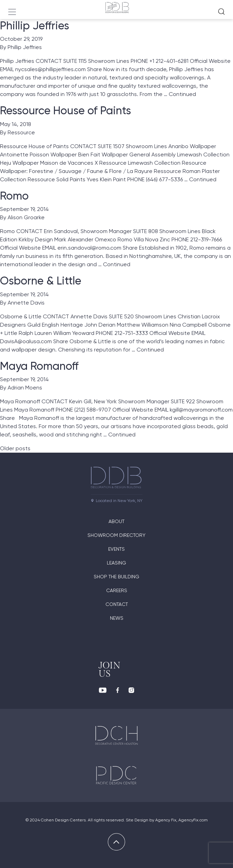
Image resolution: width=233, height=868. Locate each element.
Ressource (21, 132)
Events (116, 549)
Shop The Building (116, 577)
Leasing (116, 563)
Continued (182, 94)
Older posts (15, 448)
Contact (117, 604)
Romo (14, 196)
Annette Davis (26, 303)
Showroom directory (116, 535)
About (116, 521)
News (117, 618)
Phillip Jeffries (35, 26)
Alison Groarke (26, 217)
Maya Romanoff (39, 366)
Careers (117, 590)
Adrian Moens (25, 388)
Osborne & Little (41, 281)
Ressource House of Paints (66, 110)
